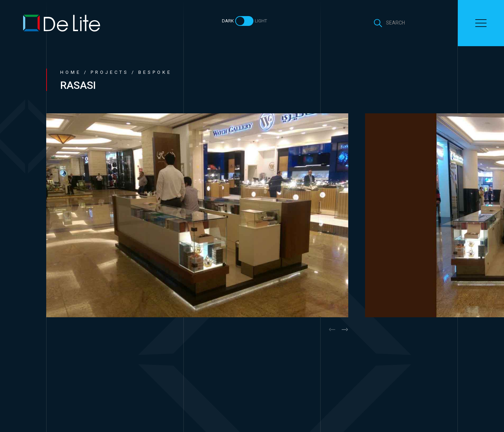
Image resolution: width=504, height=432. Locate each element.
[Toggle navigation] (481, 23)
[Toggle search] (389, 23)
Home (71, 72)
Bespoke (155, 72)
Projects (110, 72)
